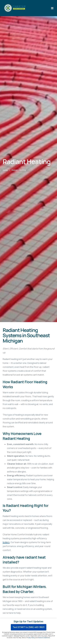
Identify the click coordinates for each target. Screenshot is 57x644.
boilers (6, 542)
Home (5, 170)
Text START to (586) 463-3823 (29, 627)
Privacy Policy (31, 638)
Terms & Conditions (44, 638)
